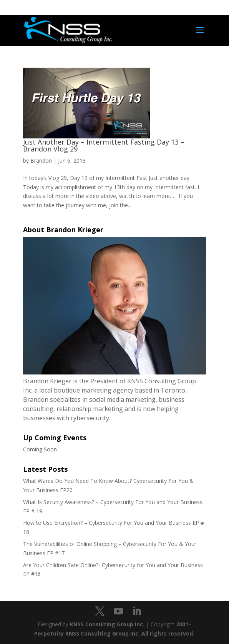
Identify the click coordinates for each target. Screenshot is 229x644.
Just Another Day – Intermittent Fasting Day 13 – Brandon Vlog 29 (104, 145)
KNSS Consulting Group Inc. (107, 624)
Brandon (41, 161)
